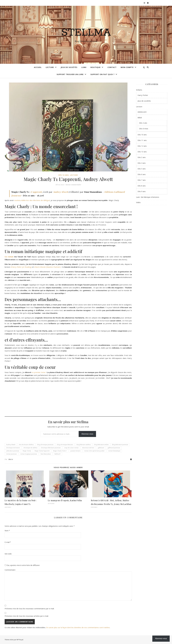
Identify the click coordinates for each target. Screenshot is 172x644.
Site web (8, 554)
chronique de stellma (30, 448)
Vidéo (138, 202)
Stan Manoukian (46, 454)
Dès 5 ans (142, 169)
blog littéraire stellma (84, 445)
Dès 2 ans (143, 123)
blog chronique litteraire (65, 445)
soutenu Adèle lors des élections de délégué (32, 200)
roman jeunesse (11, 454)
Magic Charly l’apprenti (42, 451)
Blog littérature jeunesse (120, 445)
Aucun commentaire (73, 185)
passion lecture (75, 451)
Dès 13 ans (142, 152)
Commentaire (10, 570)
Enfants (139, 90)
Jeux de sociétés (69, 67)
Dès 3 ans (142, 157)
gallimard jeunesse (114, 448)
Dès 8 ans (142, 186)
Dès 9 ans (142, 191)
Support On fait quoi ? (102, 74)
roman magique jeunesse (29, 454)
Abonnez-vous (87, 434)
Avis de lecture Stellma (26, 445)
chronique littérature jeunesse (51, 448)
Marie (11, 459)
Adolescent (142, 112)
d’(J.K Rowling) (21, 267)
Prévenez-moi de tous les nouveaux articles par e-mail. (27, 616)
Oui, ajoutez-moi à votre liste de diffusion (22, 565)
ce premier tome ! (39, 372)
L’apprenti (36, 192)
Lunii (84, 67)
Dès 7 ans (142, 180)
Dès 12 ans (142, 146)
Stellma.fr (58, 454)
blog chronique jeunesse (45, 445)
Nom (7, 531)
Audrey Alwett (61, 192)
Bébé (140, 118)
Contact (112, 67)
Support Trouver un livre (70, 74)
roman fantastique (114, 451)
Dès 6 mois (144, 129)
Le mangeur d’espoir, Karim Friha (65, 500)
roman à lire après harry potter (94, 451)
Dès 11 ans (142, 140)
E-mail (8, 542)
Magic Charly (27, 451)
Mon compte (127, 67)
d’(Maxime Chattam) (47, 267)
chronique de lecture (13, 448)
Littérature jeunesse (13, 451)
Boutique (96, 67)
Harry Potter (143, 95)
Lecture (50, 67)
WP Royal (20, 640)
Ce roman (9, 257)
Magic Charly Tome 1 (60, 451)
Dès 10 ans (64, 175)
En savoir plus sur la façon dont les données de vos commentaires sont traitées (78, 627)
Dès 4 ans (142, 163)
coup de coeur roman (71, 448)
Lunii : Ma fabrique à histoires (148, 197)
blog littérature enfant (101, 445)
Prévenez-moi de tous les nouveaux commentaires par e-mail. (29, 609)
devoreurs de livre (88, 448)
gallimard (101, 448)
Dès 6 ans (142, 174)
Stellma (86, 33)
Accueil (38, 67)
